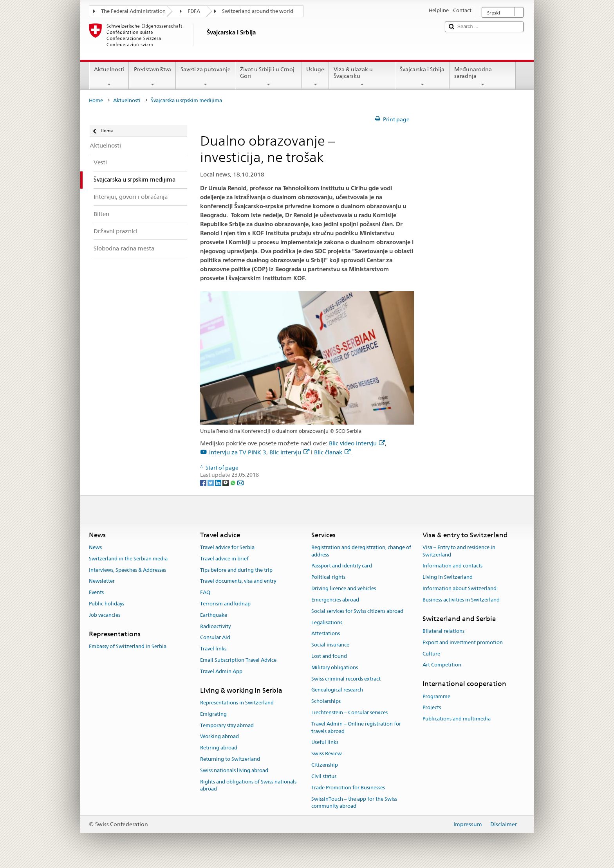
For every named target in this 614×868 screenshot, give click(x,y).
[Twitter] (211, 482)
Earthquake (214, 615)
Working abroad (219, 737)
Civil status (324, 776)
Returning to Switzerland (230, 759)
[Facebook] (204, 482)
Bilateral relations (443, 631)
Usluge (315, 77)
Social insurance (330, 645)
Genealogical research (337, 690)
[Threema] (226, 482)
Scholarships (326, 701)
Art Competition (442, 665)
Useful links (325, 743)
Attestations (326, 634)
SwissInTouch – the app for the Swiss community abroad (354, 803)
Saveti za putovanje (206, 77)
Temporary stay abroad (227, 725)
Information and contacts (452, 566)
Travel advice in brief (224, 559)
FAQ (205, 592)
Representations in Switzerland (237, 703)
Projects (432, 708)
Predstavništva (152, 77)
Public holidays (107, 604)
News (95, 547)
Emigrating (213, 714)
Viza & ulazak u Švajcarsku (362, 77)
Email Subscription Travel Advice (238, 660)
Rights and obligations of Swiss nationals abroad (248, 785)
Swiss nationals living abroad (234, 770)
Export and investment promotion (463, 642)
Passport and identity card (342, 566)
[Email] (240, 482)
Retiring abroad (219, 748)
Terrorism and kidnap (225, 604)
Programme (436, 696)
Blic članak (332, 452)
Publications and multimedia (457, 719)
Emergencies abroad (335, 600)
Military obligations (335, 667)
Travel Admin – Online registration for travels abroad (356, 728)
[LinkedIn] (219, 482)
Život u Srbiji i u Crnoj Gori (268, 77)
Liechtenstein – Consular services (349, 712)
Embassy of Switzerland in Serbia (128, 646)
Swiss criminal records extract (346, 679)
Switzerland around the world (258, 11)
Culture (431, 654)
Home (96, 100)
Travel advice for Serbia (227, 547)
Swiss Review (327, 754)
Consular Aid (215, 638)
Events (96, 592)
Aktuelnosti (109, 77)
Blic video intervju (357, 443)
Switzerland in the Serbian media (128, 559)
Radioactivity (215, 626)
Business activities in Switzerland (461, 600)
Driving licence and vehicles (344, 588)
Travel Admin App (221, 671)
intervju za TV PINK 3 (238, 452)
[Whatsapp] (234, 482)
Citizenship (325, 765)
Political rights (328, 577)
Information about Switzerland (460, 588)
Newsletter (102, 581)
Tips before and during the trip (236, 570)
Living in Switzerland (448, 577)
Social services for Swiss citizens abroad (357, 611)
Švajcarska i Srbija (422, 77)
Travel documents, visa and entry (238, 581)
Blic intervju (289, 452)
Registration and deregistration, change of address (361, 551)
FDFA (194, 11)
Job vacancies (105, 615)
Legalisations (327, 622)
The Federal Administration (133, 11)
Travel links (213, 649)
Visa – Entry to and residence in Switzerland (459, 551)
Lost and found (329, 656)
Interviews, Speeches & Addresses (127, 570)
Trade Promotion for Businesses (348, 788)
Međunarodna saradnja (483, 77)
